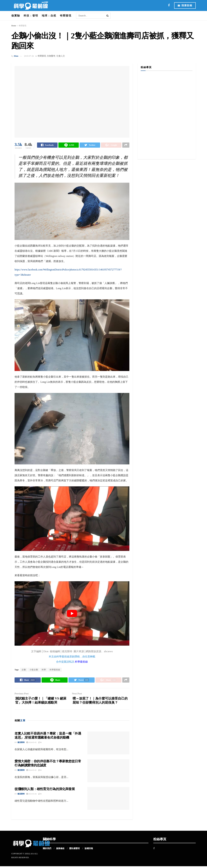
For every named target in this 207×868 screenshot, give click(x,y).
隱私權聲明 (74, 850)
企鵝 (24, 670)
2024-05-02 (31, 744)
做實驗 (16, 16)
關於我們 (47, 850)
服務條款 (60, 850)
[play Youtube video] (72, 614)
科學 (44, 670)
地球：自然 (49, 16)
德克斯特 (21, 744)
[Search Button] (108, 16)
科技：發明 (31, 16)
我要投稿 (185, 5)
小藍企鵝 (34, 670)
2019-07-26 (29, 56)
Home (14, 26)
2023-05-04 (31, 796)
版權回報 (89, 850)
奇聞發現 (66, 16)
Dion (16, 56)
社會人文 (61, 56)
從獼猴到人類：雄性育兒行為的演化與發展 (45, 791)
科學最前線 (81, 662)
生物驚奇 (51, 56)
